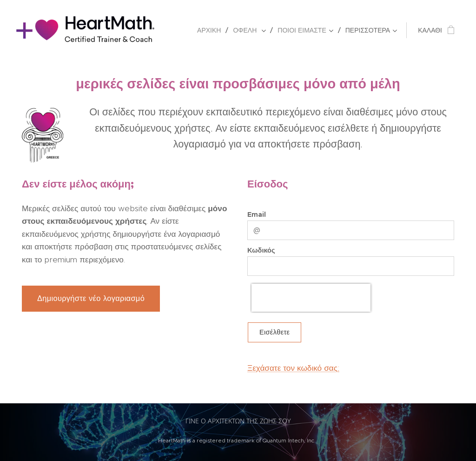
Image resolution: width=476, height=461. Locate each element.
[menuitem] (212, 30)
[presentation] (311, 298)
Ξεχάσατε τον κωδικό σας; (293, 368)
